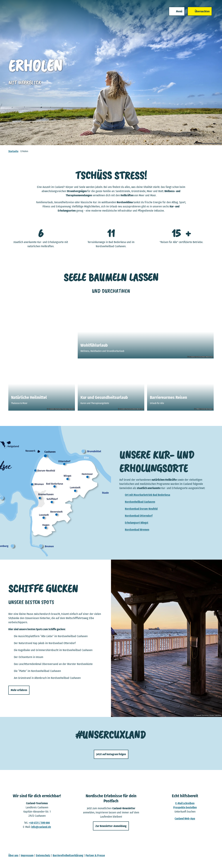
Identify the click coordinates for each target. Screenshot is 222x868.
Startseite (13, 151)
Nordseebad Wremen (137, 530)
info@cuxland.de (41, 827)
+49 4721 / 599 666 (39, 823)
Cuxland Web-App (185, 819)
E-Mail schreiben (185, 803)
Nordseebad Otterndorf (139, 516)
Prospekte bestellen (185, 807)
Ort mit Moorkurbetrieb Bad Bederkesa (148, 495)
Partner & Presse (95, 855)
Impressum (27, 855)
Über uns (13, 855)
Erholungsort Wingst (137, 523)
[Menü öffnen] (173, 15)
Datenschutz (43, 855)
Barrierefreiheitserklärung (68, 855)
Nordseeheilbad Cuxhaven (140, 502)
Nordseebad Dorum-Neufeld (141, 509)
